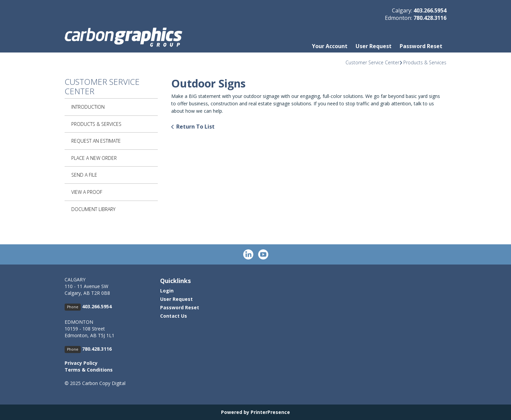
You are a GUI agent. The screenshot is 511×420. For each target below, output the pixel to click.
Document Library (93, 209)
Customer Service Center (372, 62)
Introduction (88, 107)
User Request (374, 46)
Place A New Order (94, 158)
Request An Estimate (96, 141)
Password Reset (421, 46)
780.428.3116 (430, 18)
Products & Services (425, 62)
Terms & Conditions (89, 370)
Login (167, 291)
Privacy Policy (81, 363)
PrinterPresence (270, 412)
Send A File (84, 175)
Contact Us (174, 316)
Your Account (330, 46)
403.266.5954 (430, 10)
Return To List (195, 127)
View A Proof (87, 192)
